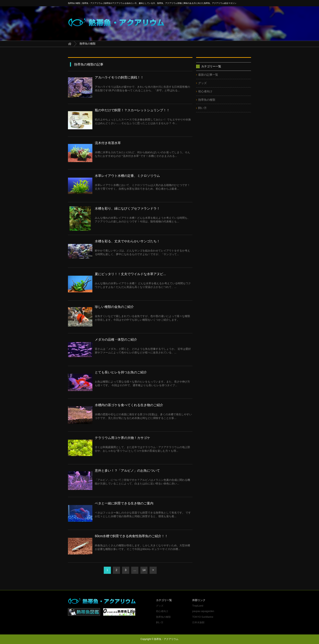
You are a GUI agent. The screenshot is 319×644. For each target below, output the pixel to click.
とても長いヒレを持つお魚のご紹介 (121, 372)
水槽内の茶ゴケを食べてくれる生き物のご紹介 (129, 405)
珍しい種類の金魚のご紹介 (114, 307)
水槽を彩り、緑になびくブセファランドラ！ (127, 208)
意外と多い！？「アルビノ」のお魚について (127, 471)
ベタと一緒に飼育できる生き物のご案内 (124, 503)
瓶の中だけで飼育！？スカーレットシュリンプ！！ (132, 110)
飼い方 (202, 108)
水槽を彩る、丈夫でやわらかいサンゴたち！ (127, 241)
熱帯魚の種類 (207, 100)
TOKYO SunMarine (203, 617)
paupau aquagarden (203, 611)
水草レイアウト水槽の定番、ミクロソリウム (127, 176)
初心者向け (205, 91)
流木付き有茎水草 (108, 143)
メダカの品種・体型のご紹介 (116, 339)
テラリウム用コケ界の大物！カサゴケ (122, 438)
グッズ (202, 83)
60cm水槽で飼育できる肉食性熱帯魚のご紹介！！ (131, 536)
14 (144, 570)
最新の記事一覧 (208, 75)
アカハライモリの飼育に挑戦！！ (119, 77)
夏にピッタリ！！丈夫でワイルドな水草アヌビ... (130, 274)
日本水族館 (198, 622)
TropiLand (198, 606)
